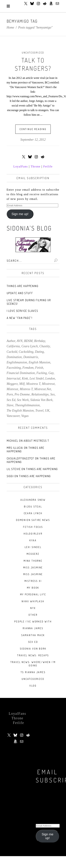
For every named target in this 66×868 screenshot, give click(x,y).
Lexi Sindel (33, 547)
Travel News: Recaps (33, 655)
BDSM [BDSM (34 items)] (28, 341)
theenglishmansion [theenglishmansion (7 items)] (27, 405)
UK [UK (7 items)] (47, 411)
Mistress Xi (33, 581)
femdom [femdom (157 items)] (28, 368)
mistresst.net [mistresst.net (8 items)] (43, 389)
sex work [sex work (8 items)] (23, 400)
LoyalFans (21, 166)
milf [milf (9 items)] (22, 384)
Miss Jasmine (33, 567)
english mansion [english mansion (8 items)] (40, 362)
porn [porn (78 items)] (10, 394)
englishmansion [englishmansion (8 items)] (17, 362)
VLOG (33, 686)
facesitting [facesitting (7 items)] (14, 368)
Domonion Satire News (33, 520)
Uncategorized (33, 53)
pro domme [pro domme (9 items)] (22, 394)
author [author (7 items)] (11, 341)
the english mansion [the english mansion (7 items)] (20, 411)
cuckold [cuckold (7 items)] (12, 352)
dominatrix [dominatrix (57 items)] (31, 357)
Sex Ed (33, 642)
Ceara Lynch (33, 513)
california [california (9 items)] (13, 346)
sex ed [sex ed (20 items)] (11, 400)
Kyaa (33, 540)
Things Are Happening (23, 286)
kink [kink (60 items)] (25, 378)
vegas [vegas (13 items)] (25, 416)
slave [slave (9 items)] (10, 405)
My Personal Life (33, 594)
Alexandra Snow (33, 500)
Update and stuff (20, 293)
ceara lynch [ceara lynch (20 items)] (30, 346)
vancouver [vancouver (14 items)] (13, 416)
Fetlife (48, 166)
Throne (36, 166)
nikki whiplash (33, 601)
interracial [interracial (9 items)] (14, 378)
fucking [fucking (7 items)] (42, 373)
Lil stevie (14, 469)
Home (10, 27)
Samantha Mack (33, 635)
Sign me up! (20, 214)
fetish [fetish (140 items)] (39, 368)
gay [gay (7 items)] (51, 373)
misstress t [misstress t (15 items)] (33, 384)
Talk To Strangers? (33, 64)
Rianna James (33, 628)
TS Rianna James (33, 672)
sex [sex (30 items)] (53, 394)
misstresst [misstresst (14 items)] (48, 384)
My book (33, 588)
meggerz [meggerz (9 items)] (12, 384)
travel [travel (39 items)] (39, 411)
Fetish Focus (33, 527)
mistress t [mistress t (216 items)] (26, 389)
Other (33, 615)
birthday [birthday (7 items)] (40, 341)
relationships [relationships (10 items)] (40, 394)
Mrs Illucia (15, 448)
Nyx (33, 608)
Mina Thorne (33, 561)
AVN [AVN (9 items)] (20, 341)
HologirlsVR (33, 534)
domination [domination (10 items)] (14, 357)
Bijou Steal (33, 506)
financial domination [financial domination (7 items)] (21, 373)
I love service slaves (22, 311)
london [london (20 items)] (50, 378)
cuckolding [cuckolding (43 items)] (26, 352)
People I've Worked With (33, 621)
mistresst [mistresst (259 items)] (12, 389)
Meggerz (33, 554)
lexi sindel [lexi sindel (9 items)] (37, 378)
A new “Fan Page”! (20, 318)
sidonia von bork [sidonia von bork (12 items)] (41, 400)
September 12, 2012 (33, 140)
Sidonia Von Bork (33, 649)
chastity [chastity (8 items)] (45, 346)
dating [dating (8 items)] (39, 352)
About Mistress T (36, 441)
